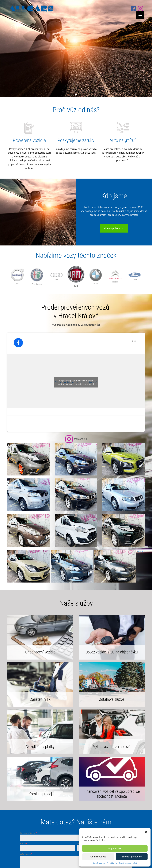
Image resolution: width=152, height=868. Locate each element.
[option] (37, 277)
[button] (146, 832)
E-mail (24, 844)
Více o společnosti (114, 228)
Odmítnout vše (98, 857)
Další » (142, 551)
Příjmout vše (115, 848)
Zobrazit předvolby (132, 857)
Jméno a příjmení (28, 833)
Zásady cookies (99, 863)
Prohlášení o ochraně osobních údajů (122, 863)
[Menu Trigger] (140, 15)
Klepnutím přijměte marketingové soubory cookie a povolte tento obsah (76, 382)
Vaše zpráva (26, 854)
